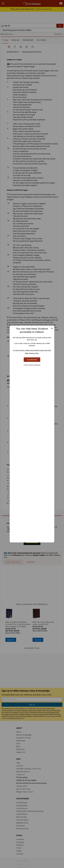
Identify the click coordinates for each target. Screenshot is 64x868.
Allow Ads (32, 360)
